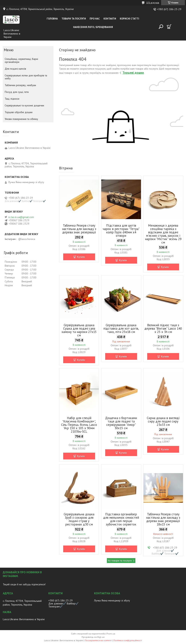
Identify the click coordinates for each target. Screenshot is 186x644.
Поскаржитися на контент (98, 640)
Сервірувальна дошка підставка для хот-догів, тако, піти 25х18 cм (121, 328)
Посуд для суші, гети (17, 92)
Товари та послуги (74, 19)
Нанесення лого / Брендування (93, 27)
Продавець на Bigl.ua (93, 637)
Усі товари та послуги (120, 561)
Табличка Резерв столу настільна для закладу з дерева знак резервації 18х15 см (163, 519)
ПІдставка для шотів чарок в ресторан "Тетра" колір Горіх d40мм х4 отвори (121, 231)
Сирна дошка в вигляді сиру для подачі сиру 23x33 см (163, 421)
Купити (81, 257)
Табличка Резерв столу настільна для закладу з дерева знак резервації (79, 229)
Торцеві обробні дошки (19, 112)
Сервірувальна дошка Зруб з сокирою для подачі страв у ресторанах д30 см (79, 519)
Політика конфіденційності (128, 640)
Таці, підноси (12, 99)
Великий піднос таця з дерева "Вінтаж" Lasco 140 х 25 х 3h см (163, 328)
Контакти (110, 19)
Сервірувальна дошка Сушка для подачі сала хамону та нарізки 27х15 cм (79, 330)
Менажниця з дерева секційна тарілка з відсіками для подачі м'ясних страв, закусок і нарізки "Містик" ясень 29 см (163, 234)
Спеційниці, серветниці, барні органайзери (21, 60)
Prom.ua (111, 634)
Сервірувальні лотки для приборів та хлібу (26, 77)
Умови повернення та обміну (21, 119)
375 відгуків (153, 3)
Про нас (95, 19)
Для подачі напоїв (15, 69)
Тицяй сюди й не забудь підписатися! (24, 584)
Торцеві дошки (133, 73)
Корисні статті (129, 19)
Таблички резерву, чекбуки (20, 85)
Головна (52, 19)
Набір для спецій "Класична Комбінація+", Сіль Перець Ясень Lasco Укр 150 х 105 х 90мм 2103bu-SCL (79, 425)
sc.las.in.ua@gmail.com (21, 217)
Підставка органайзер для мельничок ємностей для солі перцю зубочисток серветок (121, 519)
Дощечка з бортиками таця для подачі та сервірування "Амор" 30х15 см (121, 423)
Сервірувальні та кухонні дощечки (24, 105)
